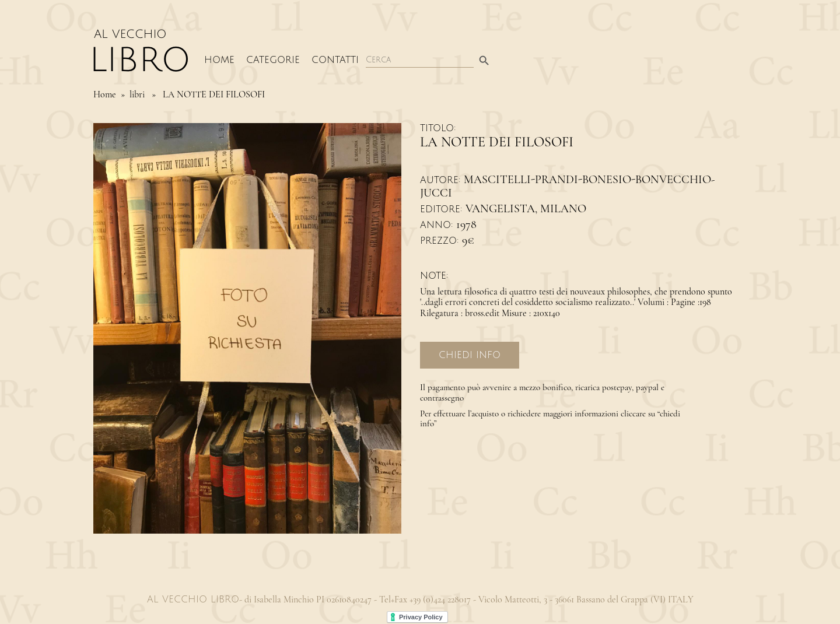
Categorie (273, 60)
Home (219, 60)
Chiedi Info (470, 355)
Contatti (335, 60)
